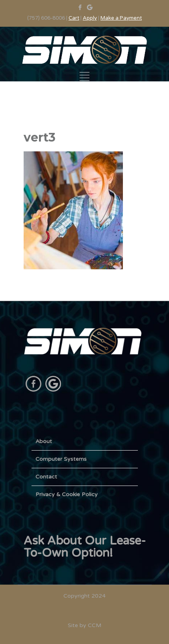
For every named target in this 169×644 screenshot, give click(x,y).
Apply (90, 18)
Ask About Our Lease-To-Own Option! (85, 547)
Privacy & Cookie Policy (67, 494)
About (44, 441)
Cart (74, 18)
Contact (46, 477)
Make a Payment (121, 18)
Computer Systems (61, 459)
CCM (95, 625)
